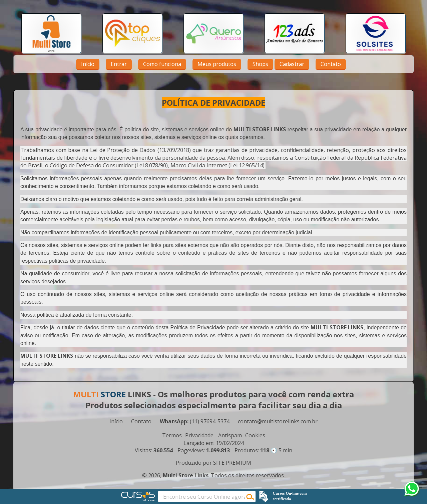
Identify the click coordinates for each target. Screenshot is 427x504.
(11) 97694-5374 (210, 421)
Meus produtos (217, 64)
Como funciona (162, 64)
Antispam (230, 435)
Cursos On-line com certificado (290, 496)
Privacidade (199, 435)
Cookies (255, 435)
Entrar (119, 64)
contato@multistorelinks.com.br (278, 421)
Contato (331, 64)
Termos (172, 435)
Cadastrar (292, 64)
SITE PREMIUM (232, 463)
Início (88, 64)
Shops (260, 64)
